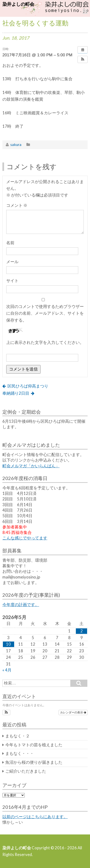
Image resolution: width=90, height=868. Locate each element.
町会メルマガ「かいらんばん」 (31, 466)
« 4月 (7, 670)
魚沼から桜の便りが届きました (34, 762)
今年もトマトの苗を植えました (34, 745)
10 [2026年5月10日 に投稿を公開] (8, 644)
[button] (83, 59)
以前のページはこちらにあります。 (35, 817)
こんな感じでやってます (25, 538)
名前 (10, 243)
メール (12, 262)
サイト (12, 281)
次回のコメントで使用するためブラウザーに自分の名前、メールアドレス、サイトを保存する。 (45, 313)
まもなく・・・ (20, 753)
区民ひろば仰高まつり (28, 386)
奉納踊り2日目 (16, 393)
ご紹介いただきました (26, 771)
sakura (16, 144)
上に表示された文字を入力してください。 (45, 342)
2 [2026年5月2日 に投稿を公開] (82, 631)
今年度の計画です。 (21, 605)
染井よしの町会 (18, 4)
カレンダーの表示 (73, 712)
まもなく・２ (18, 736)
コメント (17, 205)
